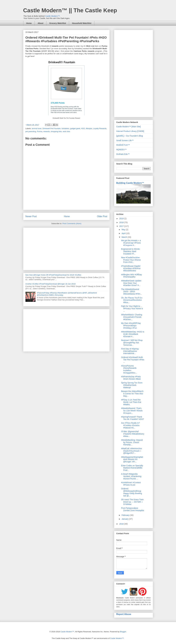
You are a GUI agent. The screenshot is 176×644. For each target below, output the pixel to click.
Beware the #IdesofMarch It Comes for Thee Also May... (132, 394)
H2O (83, 128)
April (124, 233)
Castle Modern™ (52, 16)
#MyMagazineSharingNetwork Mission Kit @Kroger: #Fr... (132, 459)
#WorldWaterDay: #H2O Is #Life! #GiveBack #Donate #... (133, 334)
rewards (46, 131)
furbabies (65, 128)
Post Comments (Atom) (72, 223)
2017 (122, 226)
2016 (122, 524)
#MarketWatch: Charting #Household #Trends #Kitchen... (132, 317)
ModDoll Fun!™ (123, 145)
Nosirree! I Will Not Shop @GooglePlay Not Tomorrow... (132, 343)
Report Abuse (124, 614)
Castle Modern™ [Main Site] (129, 127)
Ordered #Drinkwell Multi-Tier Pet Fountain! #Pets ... (133, 360)
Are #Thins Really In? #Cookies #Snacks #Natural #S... (130, 425)
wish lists (66, 131)
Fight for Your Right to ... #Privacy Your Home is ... (132, 309)
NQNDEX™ (121, 150)
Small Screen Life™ (125, 140)
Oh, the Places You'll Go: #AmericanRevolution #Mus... (132, 300)
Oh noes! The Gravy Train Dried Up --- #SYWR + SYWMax (132, 502)
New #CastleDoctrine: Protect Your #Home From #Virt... (131, 260)
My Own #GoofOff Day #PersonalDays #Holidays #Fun (131, 326)
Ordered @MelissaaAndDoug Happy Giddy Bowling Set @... (131, 492)
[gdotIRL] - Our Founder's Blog (130, 136)
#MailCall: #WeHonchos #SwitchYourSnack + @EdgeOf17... (131, 451)
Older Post (102, 216)
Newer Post (31, 216)
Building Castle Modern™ (130, 183)
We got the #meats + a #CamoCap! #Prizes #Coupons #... (131, 243)
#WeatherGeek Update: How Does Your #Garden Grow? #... (131, 283)
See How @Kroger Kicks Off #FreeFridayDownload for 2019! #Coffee (53, 275)
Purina (40, 131)
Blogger (123, 632)
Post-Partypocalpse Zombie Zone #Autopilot (133, 509)
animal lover (37, 128)
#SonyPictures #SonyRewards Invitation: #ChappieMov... (129, 369)
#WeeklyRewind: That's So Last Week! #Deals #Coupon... (132, 411)
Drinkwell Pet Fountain (52, 128)
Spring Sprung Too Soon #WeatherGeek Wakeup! (132, 385)
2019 (122, 219)
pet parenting (31, 131)
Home (29, 23)
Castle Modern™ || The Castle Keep (70, 10)
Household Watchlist (82, 23)
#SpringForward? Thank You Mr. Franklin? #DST (132, 418)
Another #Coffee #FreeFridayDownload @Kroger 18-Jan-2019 (50, 284)
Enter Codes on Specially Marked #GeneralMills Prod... (132, 468)
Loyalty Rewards (100, 128)
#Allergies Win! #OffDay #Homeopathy (131, 276)
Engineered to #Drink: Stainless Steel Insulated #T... (130, 251)
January (125, 519)
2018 (122, 222)
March (125, 237)
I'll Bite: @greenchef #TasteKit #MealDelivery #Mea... (133, 434)
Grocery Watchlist (58, 23)
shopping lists (56, 131)
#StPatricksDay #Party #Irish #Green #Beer (131, 378)
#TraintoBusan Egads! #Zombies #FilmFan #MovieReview (131, 268)
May (124, 230)
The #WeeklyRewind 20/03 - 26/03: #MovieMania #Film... (131, 292)
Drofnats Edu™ (123, 154)
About (40, 23)
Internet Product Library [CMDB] (130, 131)
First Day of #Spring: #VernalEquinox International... (130, 351)
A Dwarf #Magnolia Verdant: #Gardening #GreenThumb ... (131, 476)
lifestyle (89, 128)
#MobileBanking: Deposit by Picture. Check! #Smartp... (132, 442)
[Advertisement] (66, 248)
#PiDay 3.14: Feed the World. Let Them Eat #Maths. (131, 402)
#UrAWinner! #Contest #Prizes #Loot (131, 484)
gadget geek (75, 128)
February (126, 515)
